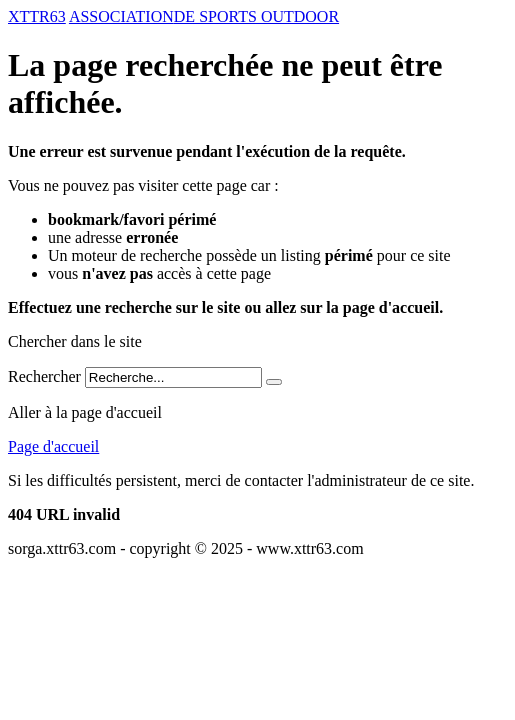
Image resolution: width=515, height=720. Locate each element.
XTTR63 (37, 16)
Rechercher (44, 376)
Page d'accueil (53, 446)
